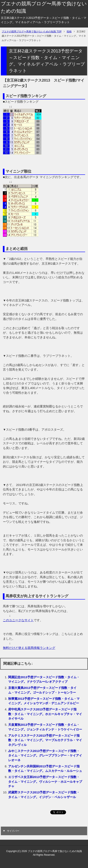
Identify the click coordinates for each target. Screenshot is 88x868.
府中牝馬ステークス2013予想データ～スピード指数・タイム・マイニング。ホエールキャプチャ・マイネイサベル (45, 714)
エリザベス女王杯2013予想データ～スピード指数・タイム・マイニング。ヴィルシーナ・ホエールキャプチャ (45, 782)
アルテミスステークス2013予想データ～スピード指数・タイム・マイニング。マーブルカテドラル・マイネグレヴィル (45, 740)
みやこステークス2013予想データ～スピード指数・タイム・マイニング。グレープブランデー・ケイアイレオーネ (45, 755)
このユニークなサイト (18, 620)
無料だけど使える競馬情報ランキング (29, 648)
